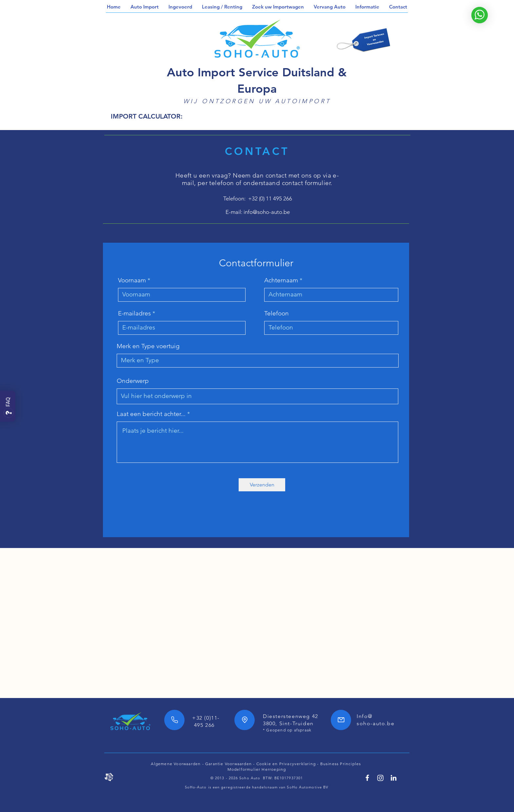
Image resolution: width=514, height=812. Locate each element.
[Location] (245, 720)
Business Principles (341, 764)
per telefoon (216, 183)
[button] (145, 7)
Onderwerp (133, 381)
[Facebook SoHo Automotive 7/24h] (367, 778)
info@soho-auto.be (267, 212)
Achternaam (281, 280)
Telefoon (277, 313)
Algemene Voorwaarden (176, 764)
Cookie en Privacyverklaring (286, 764)
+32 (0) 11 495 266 (270, 198)
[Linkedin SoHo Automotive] (394, 778)
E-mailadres (134, 313)
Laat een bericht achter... (151, 414)
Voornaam (132, 280)
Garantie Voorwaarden (228, 764)
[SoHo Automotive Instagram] (380, 778)
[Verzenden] (262, 485)
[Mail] (341, 720)
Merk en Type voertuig (148, 346)
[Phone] (174, 720)
